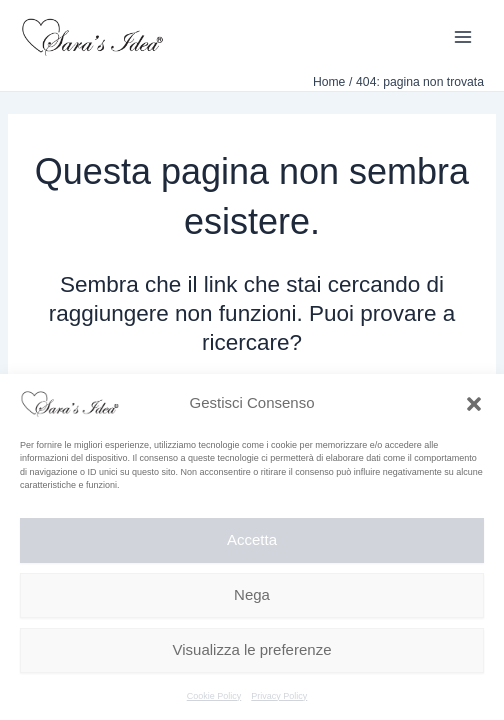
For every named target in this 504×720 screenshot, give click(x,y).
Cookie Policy (214, 696)
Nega (252, 594)
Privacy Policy (279, 696)
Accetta (252, 539)
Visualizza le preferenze (252, 649)
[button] (474, 404)
